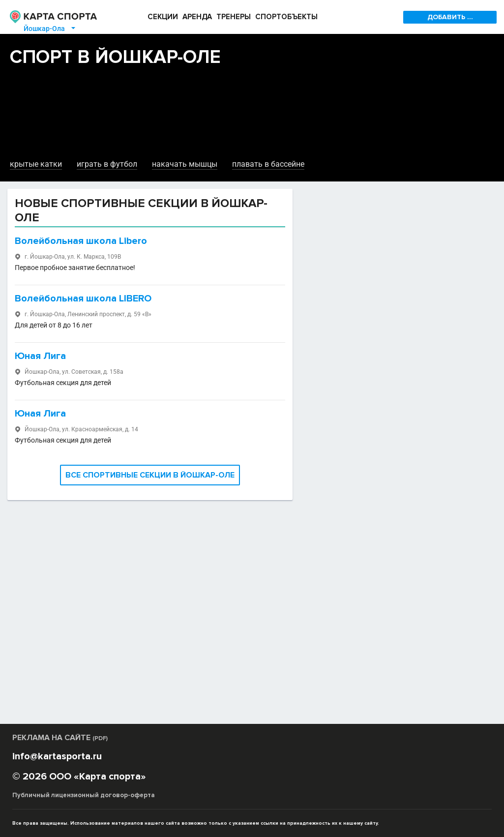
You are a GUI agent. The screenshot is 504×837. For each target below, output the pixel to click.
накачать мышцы (185, 164)
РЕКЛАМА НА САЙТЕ (60, 738)
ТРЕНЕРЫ (234, 17)
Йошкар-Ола (50, 29)
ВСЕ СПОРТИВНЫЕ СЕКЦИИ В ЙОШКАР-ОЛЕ (150, 475)
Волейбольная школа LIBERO (83, 299)
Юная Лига (40, 356)
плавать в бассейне (268, 164)
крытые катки (36, 164)
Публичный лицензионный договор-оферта (84, 795)
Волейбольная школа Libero (81, 241)
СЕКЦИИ (163, 17)
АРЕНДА (197, 17)
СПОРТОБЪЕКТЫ (286, 17)
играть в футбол (107, 164)
